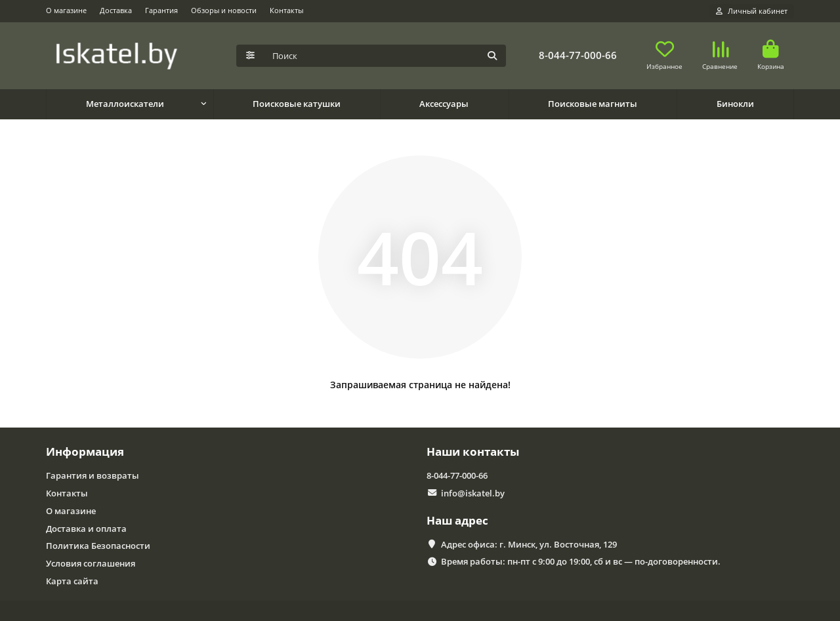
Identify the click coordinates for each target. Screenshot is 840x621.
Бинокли (735, 104)
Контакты (286, 10)
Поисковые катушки (297, 104)
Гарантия (161, 10)
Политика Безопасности (98, 546)
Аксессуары (444, 104)
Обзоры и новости (224, 10)
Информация (85, 451)
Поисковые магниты (593, 104)
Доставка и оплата (86, 529)
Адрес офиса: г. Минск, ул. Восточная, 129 (529, 544)
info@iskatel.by (473, 493)
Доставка (116, 10)
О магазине (66, 10)
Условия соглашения (91, 563)
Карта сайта (72, 581)
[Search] (385, 56)
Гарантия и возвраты (93, 475)
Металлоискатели (125, 104)
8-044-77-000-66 (578, 55)
